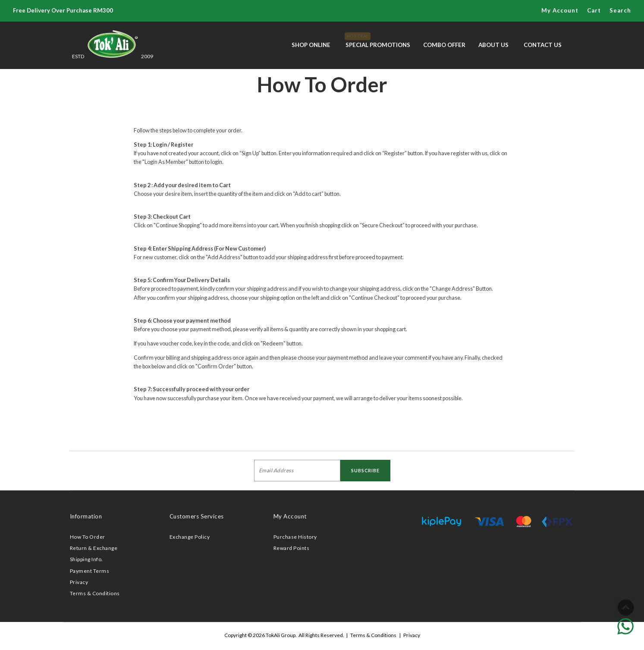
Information (86, 516)
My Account (560, 10)
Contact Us (543, 45)
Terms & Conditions (95, 593)
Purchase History (295, 537)
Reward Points (292, 548)
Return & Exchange (94, 548)
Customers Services (197, 516)
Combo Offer (444, 45)
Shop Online (311, 45)
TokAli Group (281, 635)
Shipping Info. (86, 559)
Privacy (79, 582)
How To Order (88, 537)
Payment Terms (90, 571)
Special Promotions (378, 40)
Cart (594, 10)
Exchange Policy (190, 537)
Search (620, 10)
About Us (493, 45)
